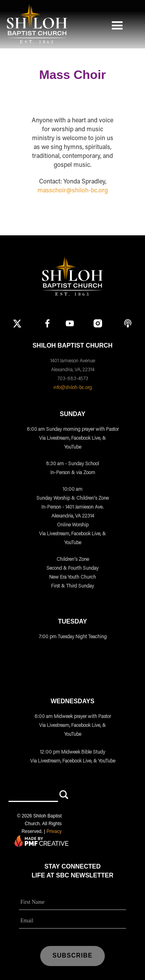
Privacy (54, 831)
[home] (35, 24)
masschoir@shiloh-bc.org (73, 191)
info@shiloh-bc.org (73, 387)
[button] (117, 24)
